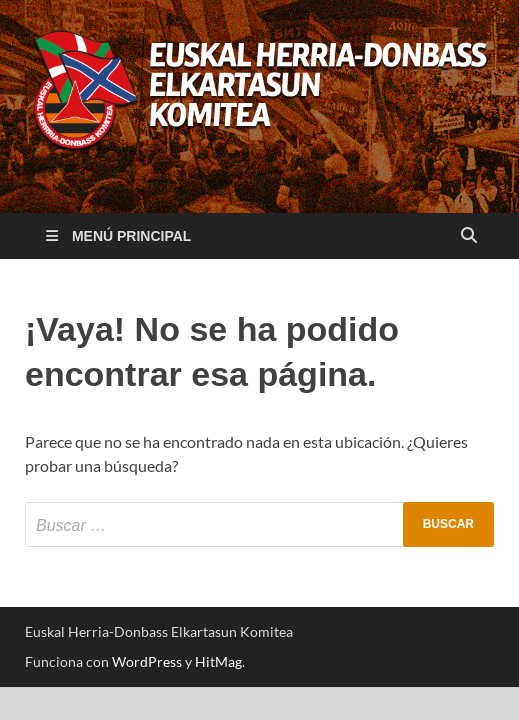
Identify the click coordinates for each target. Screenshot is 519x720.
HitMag (218, 661)
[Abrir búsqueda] (469, 236)
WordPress (147, 661)
